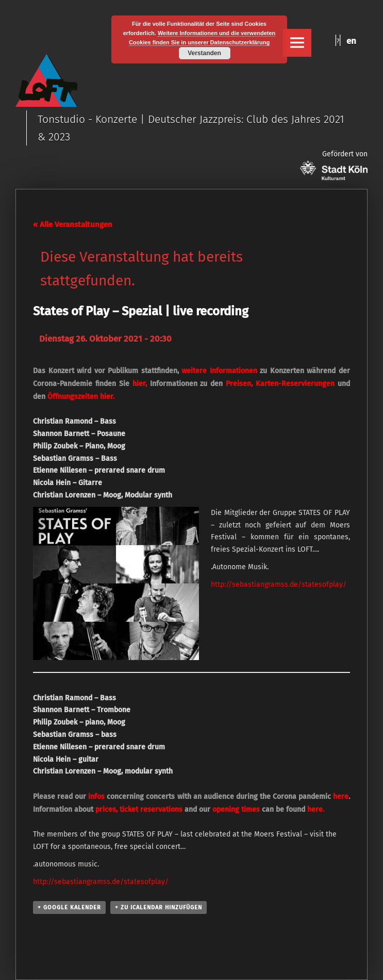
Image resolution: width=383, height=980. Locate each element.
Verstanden (204, 53)
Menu (297, 43)
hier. (107, 397)
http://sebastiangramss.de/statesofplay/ (279, 584)
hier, (140, 384)
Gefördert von (334, 165)
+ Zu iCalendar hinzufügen (159, 907)
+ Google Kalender (69, 907)
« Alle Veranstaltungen (73, 224)
